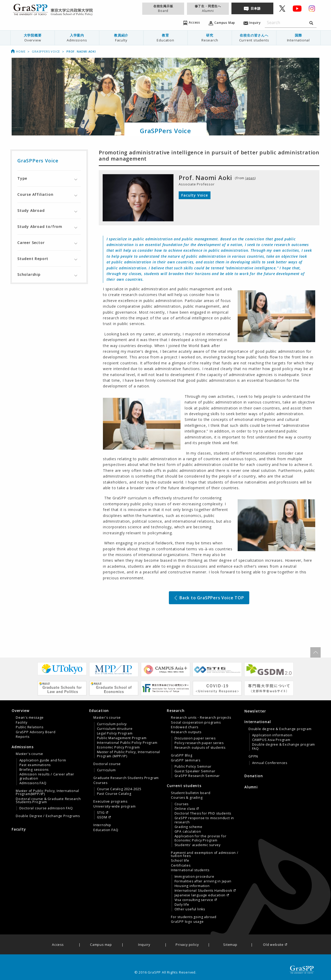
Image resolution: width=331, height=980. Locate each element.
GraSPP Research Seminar (197, 776)
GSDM (102, 817)
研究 (210, 38)
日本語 (255, 8)
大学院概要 (33, 38)
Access (58, 945)
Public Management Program (122, 738)
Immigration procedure (194, 877)
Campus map (101, 945)
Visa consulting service (194, 900)
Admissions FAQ (33, 783)
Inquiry (144, 945)
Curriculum (106, 770)
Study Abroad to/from (40, 226)
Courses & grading (187, 798)
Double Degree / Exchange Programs (48, 816)
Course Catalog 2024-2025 (119, 789)
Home (18, 51)
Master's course (29, 754)
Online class (185, 809)
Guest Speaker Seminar (195, 771)
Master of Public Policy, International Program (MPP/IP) (129, 754)
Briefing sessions (34, 770)
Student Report (33, 259)
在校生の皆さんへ (254, 38)
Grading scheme (189, 827)
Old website (273, 945)
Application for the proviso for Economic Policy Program (201, 838)
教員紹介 (121, 38)
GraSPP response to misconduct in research (204, 820)
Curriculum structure (115, 729)
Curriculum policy (112, 724)
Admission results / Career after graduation (47, 776)
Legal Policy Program (115, 733)
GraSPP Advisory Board (36, 732)
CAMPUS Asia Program (271, 740)
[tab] (49, 178)
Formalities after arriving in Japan (203, 881)
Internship (102, 825)
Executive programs (110, 802)
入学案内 (77, 38)
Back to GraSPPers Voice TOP (209, 598)
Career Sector (31, 243)
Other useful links (190, 909)
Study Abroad (31, 210)
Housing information (192, 886)
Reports (23, 737)
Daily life (182, 905)
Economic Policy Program (118, 747)
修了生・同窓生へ (208, 8)
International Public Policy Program (127, 743)
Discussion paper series (195, 738)
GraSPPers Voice (46, 51)
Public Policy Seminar (193, 767)
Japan (250, 178)
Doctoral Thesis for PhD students (203, 813)
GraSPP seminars (186, 760)
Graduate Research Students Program (126, 778)
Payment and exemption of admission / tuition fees (205, 854)
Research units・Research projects (201, 718)
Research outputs (186, 732)
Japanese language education (200, 895)
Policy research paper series (199, 743)
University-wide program (114, 806)
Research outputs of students (200, 748)
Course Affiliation (35, 194)
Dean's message (30, 718)
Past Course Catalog (114, 794)
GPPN (253, 756)
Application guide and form (43, 760)
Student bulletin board (191, 793)
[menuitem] (33, 38)
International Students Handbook (203, 891)
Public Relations (30, 727)
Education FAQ (106, 830)
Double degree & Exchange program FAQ (284, 747)
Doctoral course (107, 764)
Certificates (181, 866)
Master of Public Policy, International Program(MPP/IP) (47, 792)
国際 (298, 38)
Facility (21, 723)
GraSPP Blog (182, 755)
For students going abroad (194, 917)
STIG (101, 813)
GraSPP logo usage (187, 922)
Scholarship (29, 274)
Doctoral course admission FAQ (46, 808)
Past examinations (35, 765)
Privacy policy (187, 945)
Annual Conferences (270, 763)
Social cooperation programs (196, 723)
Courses (100, 783)
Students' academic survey (198, 845)
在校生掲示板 (163, 8)
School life (180, 861)
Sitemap (230, 945)
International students (190, 870)
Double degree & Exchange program (280, 729)
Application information (272, 735)
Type (22, 178)
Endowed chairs (185, 727)
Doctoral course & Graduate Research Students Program (48, 801)
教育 (165, 38)
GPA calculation (188, 832)
